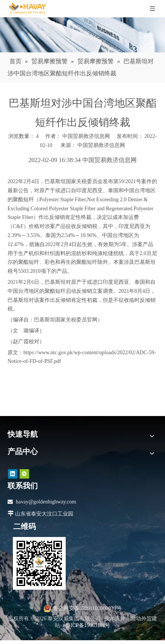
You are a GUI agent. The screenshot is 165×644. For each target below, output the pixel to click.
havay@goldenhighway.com (46, 502)
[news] (82, 35)
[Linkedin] (13, 474)
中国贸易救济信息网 (101, 145)
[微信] (24, 474)
